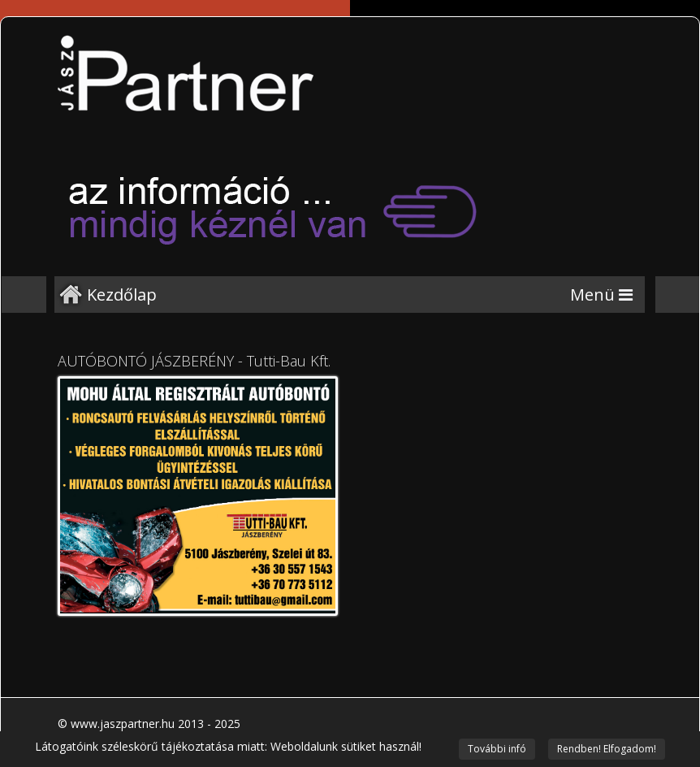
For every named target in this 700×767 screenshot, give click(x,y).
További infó (497, 749)
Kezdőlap (122, 295)
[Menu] (601, 295)
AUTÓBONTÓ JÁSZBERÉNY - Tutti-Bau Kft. (194, 361)
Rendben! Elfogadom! (607, 749)
